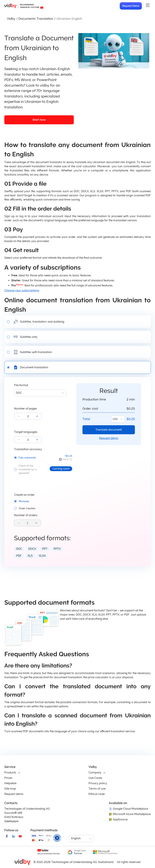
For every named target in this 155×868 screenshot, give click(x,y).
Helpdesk (11, 783)
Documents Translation (36, 19)
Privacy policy (98, 783)
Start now (39, 120)
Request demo (109, 438)
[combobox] (16, 393)
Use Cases (95, 778)
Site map (10, 789)
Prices (8, 778)
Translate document (109, 430)
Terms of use (97, 789)
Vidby (11, 19)
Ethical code (97, 794)
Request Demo (131, 6)
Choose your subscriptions (22, 290)
